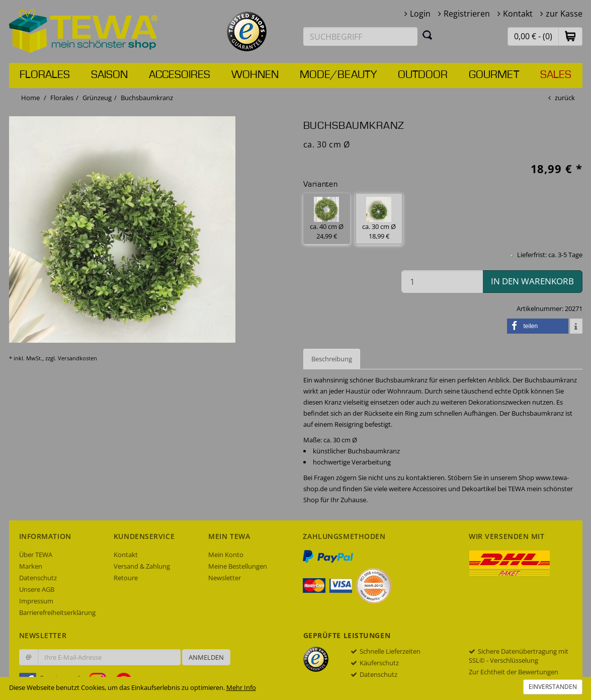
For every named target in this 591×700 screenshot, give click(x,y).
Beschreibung (332, 359)
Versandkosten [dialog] (77, 358)
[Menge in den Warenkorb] (442, 282)
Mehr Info (241, 687)
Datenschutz (38, 578)
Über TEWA (36, 555)
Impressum (36, 601)
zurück (565, 98)
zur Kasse (564, 14)
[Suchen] (428, 35)
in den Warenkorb (532, 281)
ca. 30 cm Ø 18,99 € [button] (379, 219)
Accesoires (180, 75)
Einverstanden (553, 687)
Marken (31, 566)
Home (30, 98)
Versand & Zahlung (142, 566)
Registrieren (467, 14)
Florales (45, 75)
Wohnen (255, 75)
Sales (556, 75)
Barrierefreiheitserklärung (57, 612)
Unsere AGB (37, 589)
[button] (570, 36)
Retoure (126, 578)
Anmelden (206, 657)
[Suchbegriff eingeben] (361, 36)
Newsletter (225, 578)
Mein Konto (226, 555)
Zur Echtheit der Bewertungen (514, 672)
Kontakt (518, 14)
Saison (109, 75)
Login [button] (420, 14)
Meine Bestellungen (238, 566)
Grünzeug (97, 98)
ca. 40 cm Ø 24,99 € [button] (327, 219)
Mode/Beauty (338, 75)
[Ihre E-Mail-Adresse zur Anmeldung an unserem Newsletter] (109, 657)
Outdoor (423, 75)
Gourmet (494, 75)
